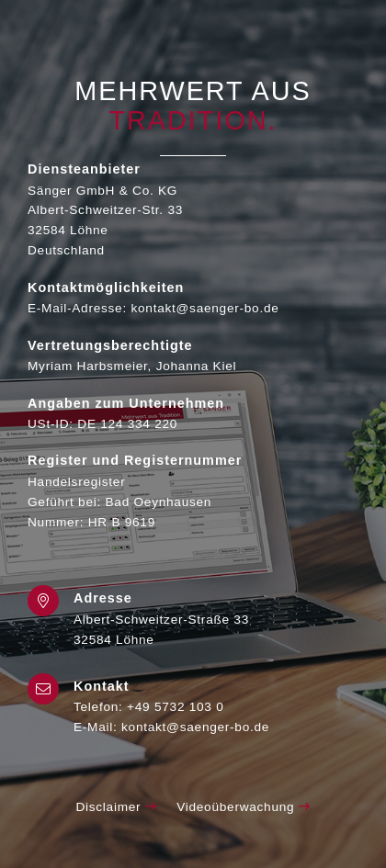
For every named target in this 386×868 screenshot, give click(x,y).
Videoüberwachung (243, 807)
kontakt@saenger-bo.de (195, 727)
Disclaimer (116, 807)
